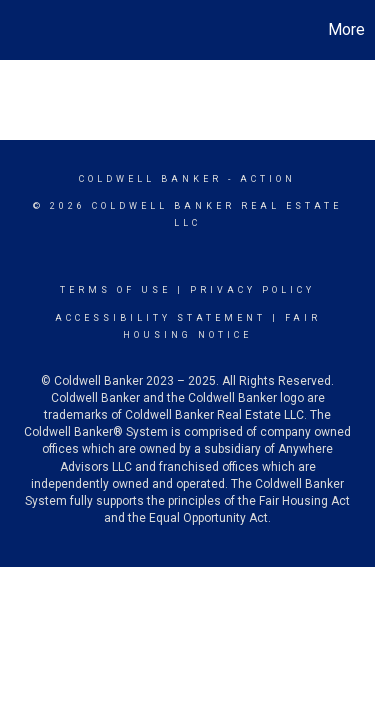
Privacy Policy (252, 290)
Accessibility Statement (160, 318)
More (346, 29)
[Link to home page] (18, 30)
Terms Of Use (115, 290)
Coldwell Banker (150, 179)
